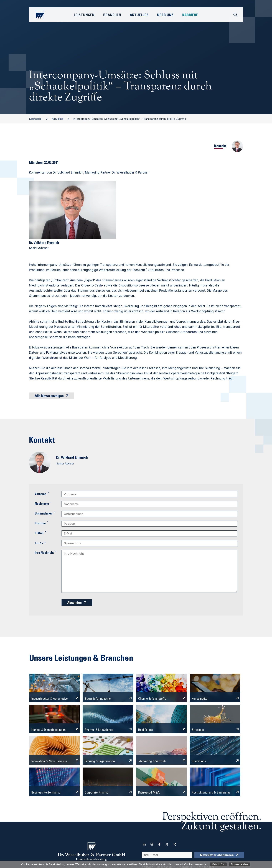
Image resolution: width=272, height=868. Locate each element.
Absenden (74, 603)
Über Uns (165, 15)
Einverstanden (239, 864)
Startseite (35, 119)
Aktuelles (57, 119)
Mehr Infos (218, 864)
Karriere (190, 15)
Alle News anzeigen (49, 396)
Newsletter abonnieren (217, 856)
